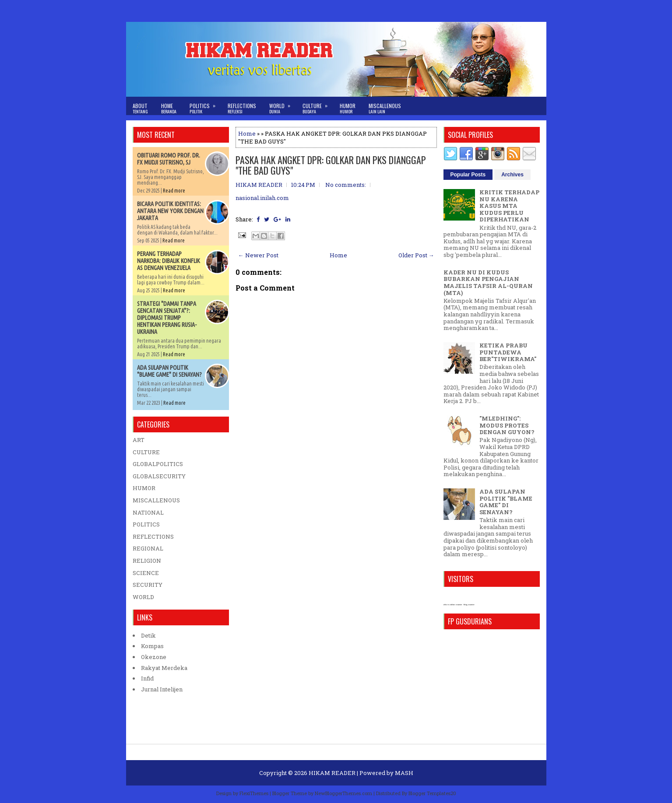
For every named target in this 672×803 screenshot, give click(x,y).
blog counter (469, 605)
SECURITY (148, 585)
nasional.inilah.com (262, 198)
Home (169, 108)
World (283, 106)
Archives (512, 175)
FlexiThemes (254, 793)
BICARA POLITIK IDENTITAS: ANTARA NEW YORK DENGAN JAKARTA (170, 211)
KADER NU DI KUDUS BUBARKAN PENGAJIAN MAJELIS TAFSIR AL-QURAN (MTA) (488, 282)
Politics (205, 106)
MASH (404, 773)
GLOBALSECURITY (159, 476)
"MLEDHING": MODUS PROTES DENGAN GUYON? (507, 425)
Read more (174, 191)
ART (139, 440)
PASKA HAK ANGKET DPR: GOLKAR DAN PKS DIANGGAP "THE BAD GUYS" (331, 165)
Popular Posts (468, 175)
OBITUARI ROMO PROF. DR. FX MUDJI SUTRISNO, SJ (169, 159)
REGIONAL (148, 548)
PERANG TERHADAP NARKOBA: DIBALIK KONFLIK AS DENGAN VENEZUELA (169, 261)
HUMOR (144, 488)
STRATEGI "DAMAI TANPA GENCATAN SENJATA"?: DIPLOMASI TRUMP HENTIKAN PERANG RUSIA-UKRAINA (167, 318)
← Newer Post (258, 255)
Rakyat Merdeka (164, 668)
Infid (147, 678)
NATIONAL (148, 512)
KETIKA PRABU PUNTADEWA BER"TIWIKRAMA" (508, 352)
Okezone (154, 657)
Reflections (242, 108)
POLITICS (146, 524)
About (140, 108)
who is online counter (453, 605)
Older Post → (416, 255)
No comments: (346, 185)
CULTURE (146, 452)
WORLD (143, 597)
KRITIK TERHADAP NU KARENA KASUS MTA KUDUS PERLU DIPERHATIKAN (509, 206)
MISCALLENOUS (156, 500)
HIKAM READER (332, 773)
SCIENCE (146, 573)
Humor (348, 108)
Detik (148, 635)
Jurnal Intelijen (162, 689)
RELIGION (147, 561)
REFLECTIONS (153, 537)
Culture (318, 106)
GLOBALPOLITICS (158, 464)
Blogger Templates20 (432, 793)
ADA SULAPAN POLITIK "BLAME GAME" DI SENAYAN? (169, 371)
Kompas (152, 646)
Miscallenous (385, 108)
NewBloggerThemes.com (343, 793)
